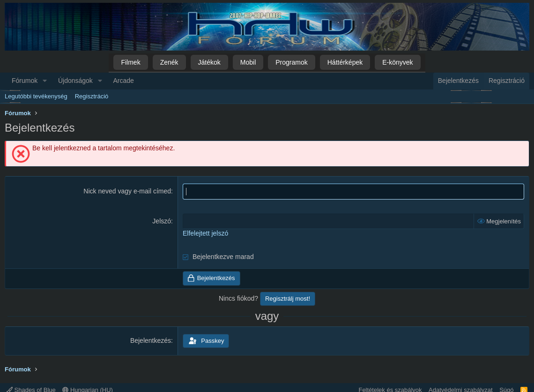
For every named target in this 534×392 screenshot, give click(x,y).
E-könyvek (397, 62)
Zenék (169, 62)
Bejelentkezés (151, 340)
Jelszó (162, 221)
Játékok (209, 62)
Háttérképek (345, 62)
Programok (291, 62)
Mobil (248, 62)
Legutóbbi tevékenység (36, 96)
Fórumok (25, 81)
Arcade (124, 81)
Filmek (130, 62)
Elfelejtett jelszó (205, 233)
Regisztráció (92, 96)
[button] (45, 81)
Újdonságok (75, 81)
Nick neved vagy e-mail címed (127, 191)
